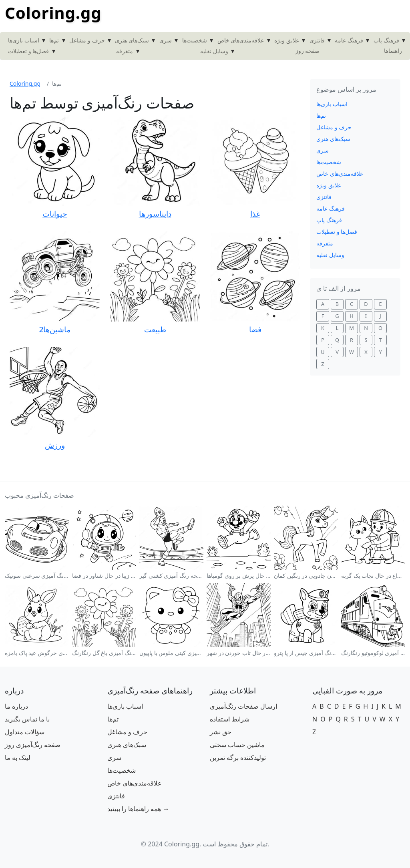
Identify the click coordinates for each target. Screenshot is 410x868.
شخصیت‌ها (195, 40)
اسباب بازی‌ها (24, 40)
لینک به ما (18, 757)
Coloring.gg (53, 13)
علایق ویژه (287, 40)
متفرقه (125, 51)
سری (166, 40)
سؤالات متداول (25, 732)
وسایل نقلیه (214, 51)
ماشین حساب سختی (237, 745)
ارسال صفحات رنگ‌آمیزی (243, 706)
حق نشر (221, 732)
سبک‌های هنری (132, 40)
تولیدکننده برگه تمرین (238, 757)
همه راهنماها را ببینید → (138, 809)
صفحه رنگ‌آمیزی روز (33, 745)
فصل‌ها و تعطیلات (28, 51)
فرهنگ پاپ (386, 40)
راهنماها (393, 51)
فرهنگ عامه (349, 40)
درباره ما (16, 706)
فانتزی (317, 40)
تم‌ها (54, 40)
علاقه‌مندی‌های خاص (241, 40)
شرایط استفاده (230, 719)
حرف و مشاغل (87, 40)
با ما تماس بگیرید (27, 719)
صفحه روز (308, 51)
